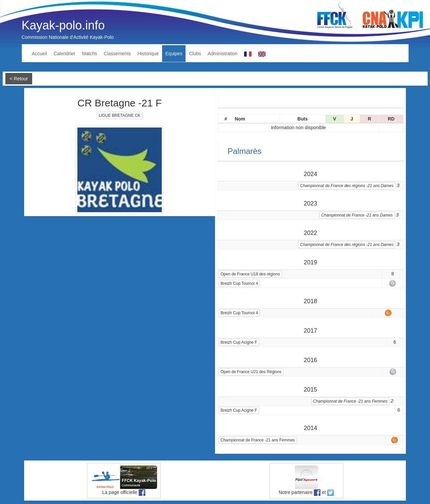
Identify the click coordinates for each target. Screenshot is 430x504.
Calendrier (64, 54)
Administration (223, 54)
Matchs (90, 54)
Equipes (174, 54)
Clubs (195, 54)
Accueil (39, 54)
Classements (117, 54)
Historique (148, 54)
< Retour (19, 79)
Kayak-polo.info (63, 25)
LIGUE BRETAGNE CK (120, 115)
